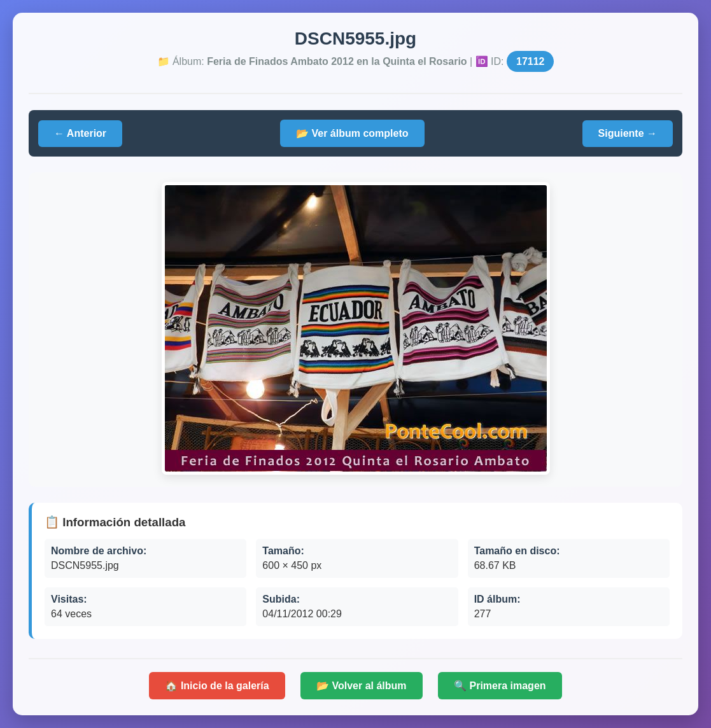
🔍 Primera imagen (500, 686)
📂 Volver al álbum (362, 686)
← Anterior (80, 133)
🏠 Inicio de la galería (217, 686)
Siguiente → (628, 133)
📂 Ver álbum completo (352, 133)
